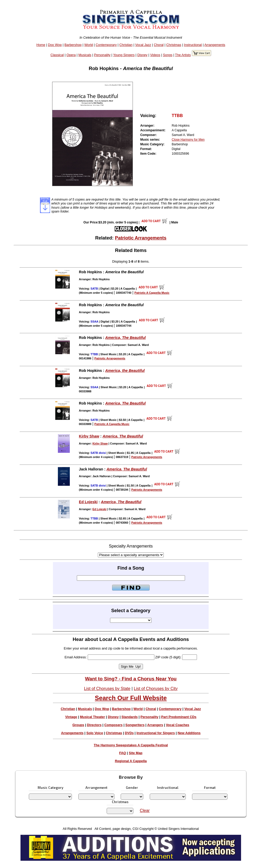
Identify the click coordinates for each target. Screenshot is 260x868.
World (89, 45)
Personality (102, 55)
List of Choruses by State (107, 689)
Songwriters (135, 725)
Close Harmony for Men (188, 140)
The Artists (183, 55)
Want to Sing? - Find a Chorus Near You (131, 679)
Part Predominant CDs (179, 717)
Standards (130, 717)
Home (41, 45)
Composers (113, 725)
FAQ (122, 753)
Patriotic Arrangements (141, 238)
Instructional (193, 45)
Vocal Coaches (177, 725)
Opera (71, 55)
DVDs (129, 733)
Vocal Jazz (143, 45)
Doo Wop (55, 45)
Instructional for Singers (156, 733)
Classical (57, 55)
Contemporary (106, 45)
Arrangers (155, 725)
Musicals (85, 55)
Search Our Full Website (131, 698)
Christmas (174, 45)
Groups (78, 725)
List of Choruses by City (156, 689)
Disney (142, 55)
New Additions (189, 733)
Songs (168, 55)
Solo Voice (95, 733)
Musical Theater (93, 717)
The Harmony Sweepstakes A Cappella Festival (131, 745)
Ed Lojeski (88, 502)
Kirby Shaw (89, 436)
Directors (94, 725)
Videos (155, 55)
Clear (145, 811)
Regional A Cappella (131, 761)
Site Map (136, 753)
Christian (126, 45)
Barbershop (73, 45)
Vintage (71, 717)
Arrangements (215, 45)
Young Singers (124, 55)
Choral (159, 45)
